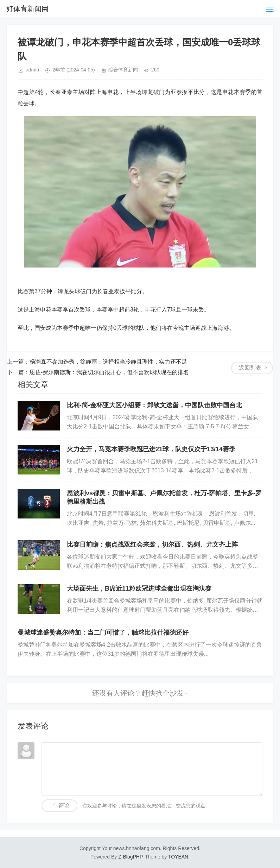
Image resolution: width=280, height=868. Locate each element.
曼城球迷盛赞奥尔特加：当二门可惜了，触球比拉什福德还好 (103, 633)
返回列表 (250, 368)
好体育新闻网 (27, 9)
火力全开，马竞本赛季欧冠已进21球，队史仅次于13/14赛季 (151, 449)
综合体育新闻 (123, 70)
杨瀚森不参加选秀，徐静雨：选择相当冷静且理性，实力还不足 (108, 362)
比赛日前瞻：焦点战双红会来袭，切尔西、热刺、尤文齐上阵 (152, 545)
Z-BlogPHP (130, 857)
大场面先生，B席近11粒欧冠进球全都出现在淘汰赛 (139, 589)
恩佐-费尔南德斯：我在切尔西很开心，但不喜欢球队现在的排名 (109, 372)
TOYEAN (178, 857)
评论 (64, 806)
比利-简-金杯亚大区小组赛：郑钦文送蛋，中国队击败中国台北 (154, 405)
